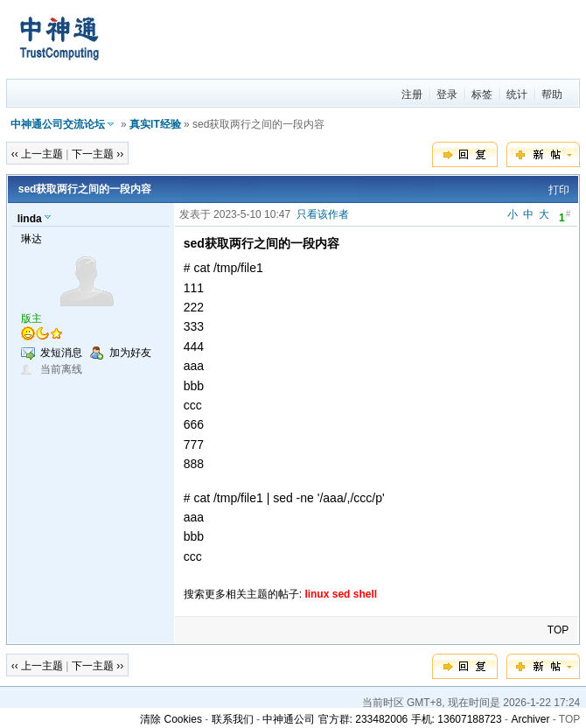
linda (30, 219)
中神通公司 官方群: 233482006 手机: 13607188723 (382, 719)
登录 (447, 94)
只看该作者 (323, 214)
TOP (558, 630)
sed (342, 594)
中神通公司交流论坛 (58, 124)
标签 (482, 94)
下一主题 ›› (98, 154)
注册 (412, 94)
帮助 (552, 94)
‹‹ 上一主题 (37, 154)
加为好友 (130, 353)
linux (317, 594)
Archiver (530, 719)
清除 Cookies (171, 719)
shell (365, 594)
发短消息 (61, 353)
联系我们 (233, 719)
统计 (517, 94)
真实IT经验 (155, 124)
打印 (559, 190)
